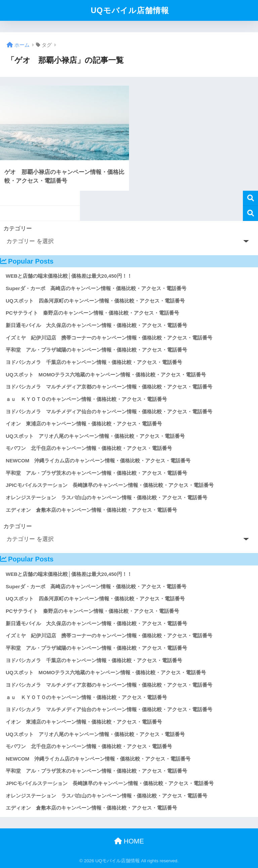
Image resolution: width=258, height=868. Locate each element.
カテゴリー (18, 229)
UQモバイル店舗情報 (130, 10)
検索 (250, 198)
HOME (129, 841)
